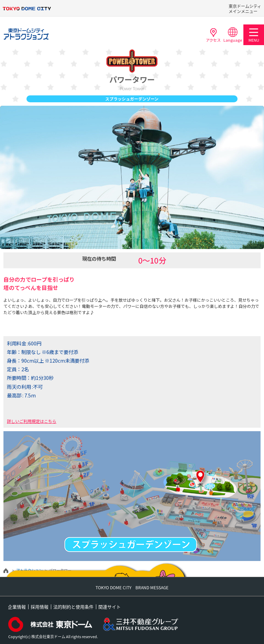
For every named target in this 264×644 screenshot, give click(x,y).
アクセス (213, 35)
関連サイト (109, 607)
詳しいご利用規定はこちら (32, 421)
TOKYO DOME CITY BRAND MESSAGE (132, 588)
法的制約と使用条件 (73, 607)
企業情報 (17, 607)
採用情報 (40, 607)
